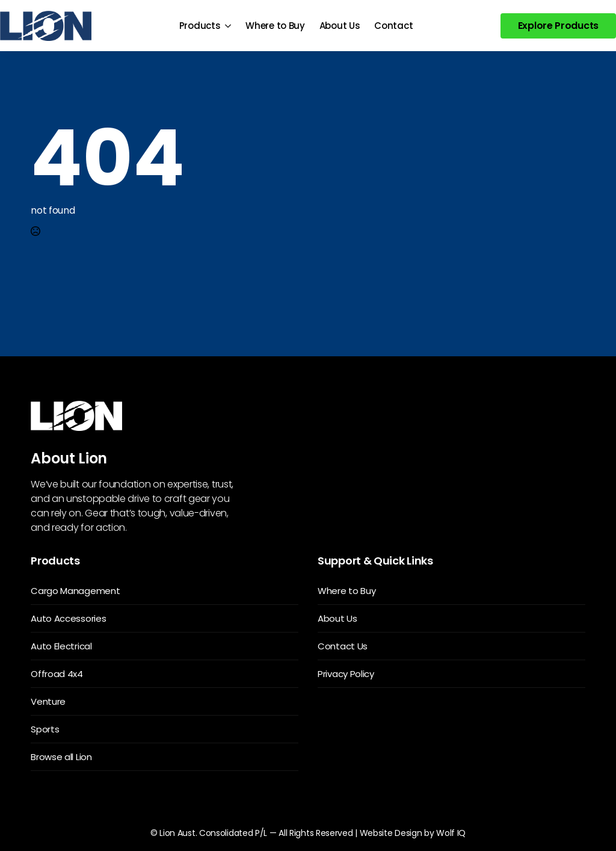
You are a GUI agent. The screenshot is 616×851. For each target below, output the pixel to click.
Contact (393, 26)
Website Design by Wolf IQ (413, 833)
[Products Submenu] (229, 26)
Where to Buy (275, 26)
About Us (340, 26)
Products (200, 26)
